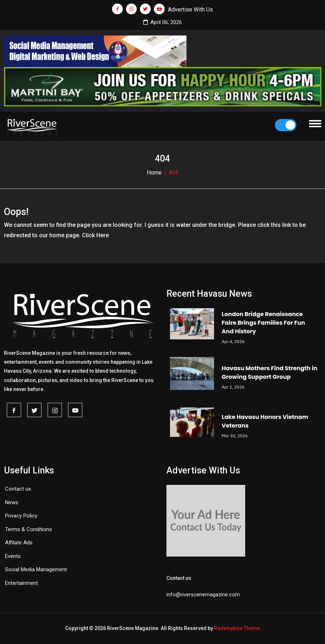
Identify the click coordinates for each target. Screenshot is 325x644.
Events (13, 556)
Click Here (95, 235)
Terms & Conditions (28, 529)
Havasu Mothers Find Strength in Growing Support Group (269, 373)
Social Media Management (36, 569)
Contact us (18, 489)
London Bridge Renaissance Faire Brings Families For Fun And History (263, 323)
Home (154, 173)
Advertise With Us (190, 9)
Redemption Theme (237, 628)
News (12, 502)
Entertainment (21, 583)
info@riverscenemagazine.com (203, 595)
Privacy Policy (21, 516)
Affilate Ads (19, 543)
